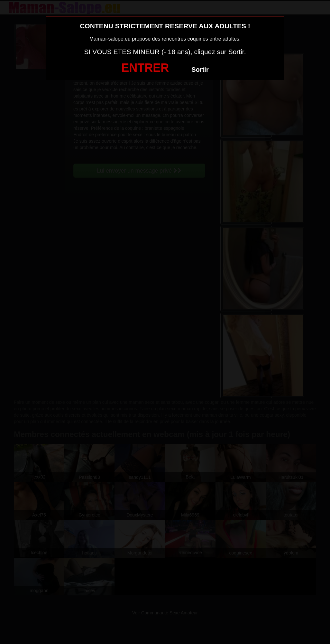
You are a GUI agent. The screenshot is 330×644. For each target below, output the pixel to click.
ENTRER (145, 68)
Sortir (200, 70)
